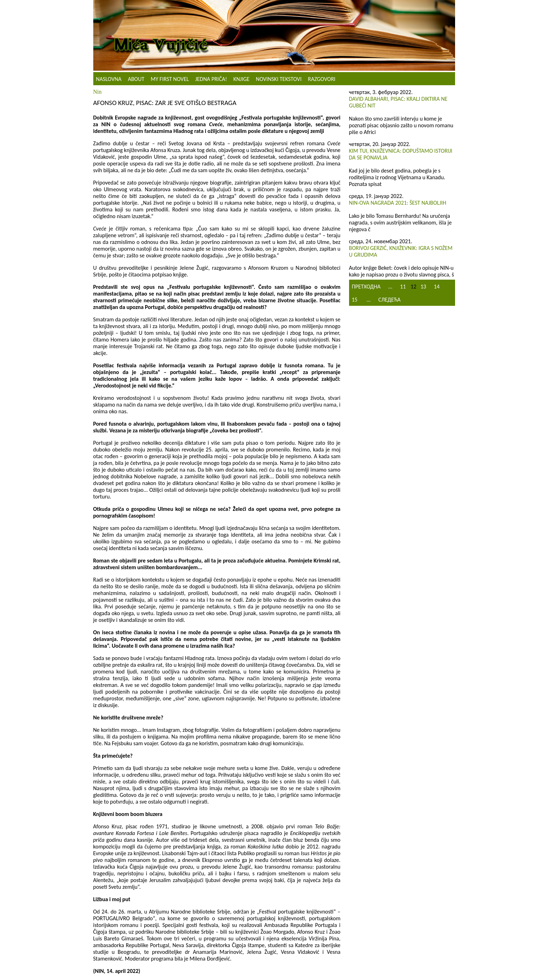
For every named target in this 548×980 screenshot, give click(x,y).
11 (403, 287)
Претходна (366, 287)
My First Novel (170, 79)
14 (437, 287)
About (136, 79)
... (390, 287)
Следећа (390, 300)
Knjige (241, 79)
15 (355, 300)
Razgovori (322, 79)
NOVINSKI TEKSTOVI (279, 79)
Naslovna (109, 79)
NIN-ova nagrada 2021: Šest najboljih (398, 203)
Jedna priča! (211, 79)
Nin (98, 92)
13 (423, 287)
